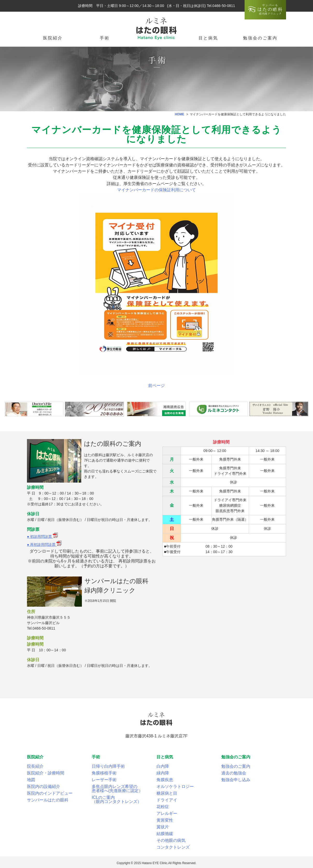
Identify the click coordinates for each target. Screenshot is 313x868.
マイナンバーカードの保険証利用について (156, 190)
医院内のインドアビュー (50, 793)
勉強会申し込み (236, 780)
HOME (180, 114)
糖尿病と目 (167, 793)
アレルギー (167, 813)
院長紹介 (35, 766)
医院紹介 (53, 38)
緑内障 (163, 773)
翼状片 (163, 827)
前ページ (156, 386)
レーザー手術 (104, 780)
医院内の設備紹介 (44, 786)
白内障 (163, 766)
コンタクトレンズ (173, 847)
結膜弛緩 (165, 834)
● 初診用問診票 (42, 537)
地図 (31, 780)
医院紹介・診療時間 (46, 773)
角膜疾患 (165, 780)
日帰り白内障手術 (108, 766)
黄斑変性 (165, 820)
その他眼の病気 (171, 840)
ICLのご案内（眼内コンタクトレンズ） (117, 799)
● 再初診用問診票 (44, 545)
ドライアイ (167, 800)
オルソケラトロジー (175, 786)
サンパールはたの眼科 (48, 800)
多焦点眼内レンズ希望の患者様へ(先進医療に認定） (117, 789)
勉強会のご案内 (236, 766)
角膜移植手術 (104, 773)
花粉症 (163, 807)
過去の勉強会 (234, 773)
